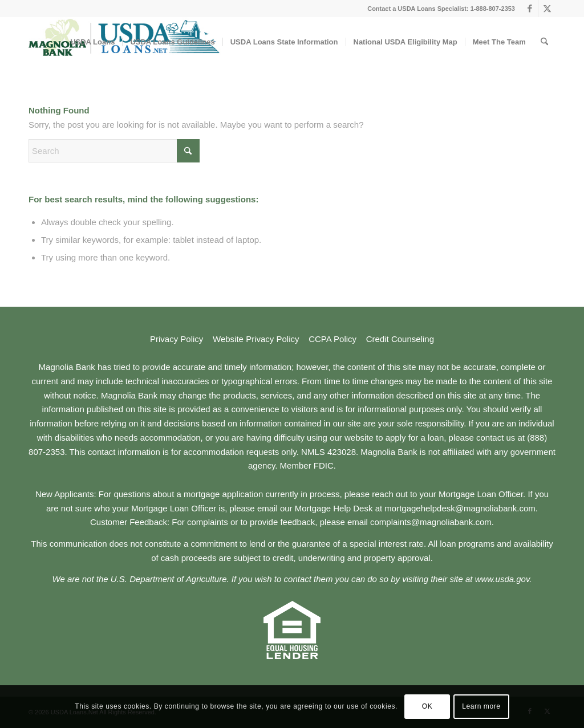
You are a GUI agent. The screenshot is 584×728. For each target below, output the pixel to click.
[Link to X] (547, 9)
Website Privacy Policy (256, 339)
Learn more (481, 706)
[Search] (544, 42)
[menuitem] (92, 42)
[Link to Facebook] (530, 9)
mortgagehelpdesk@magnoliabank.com (460, 508)
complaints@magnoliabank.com (431, 522)
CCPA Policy (332, 339)
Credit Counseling (400, 339)
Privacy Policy (177, 339)
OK (427, 706)
